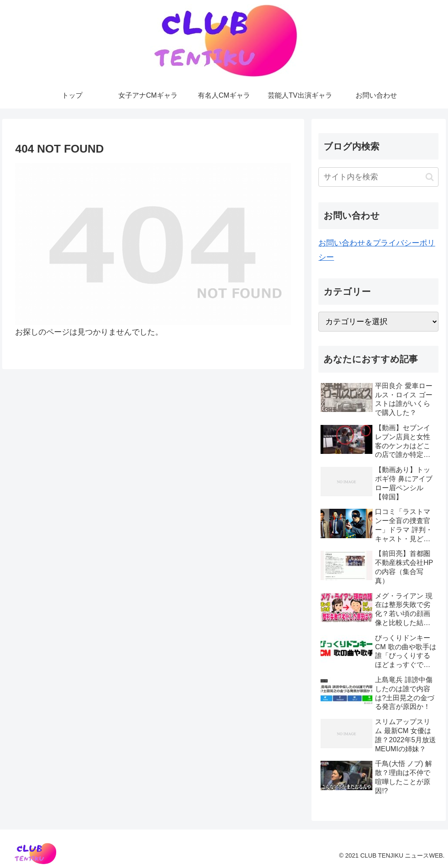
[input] (378, 177)
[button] (430, 177)
